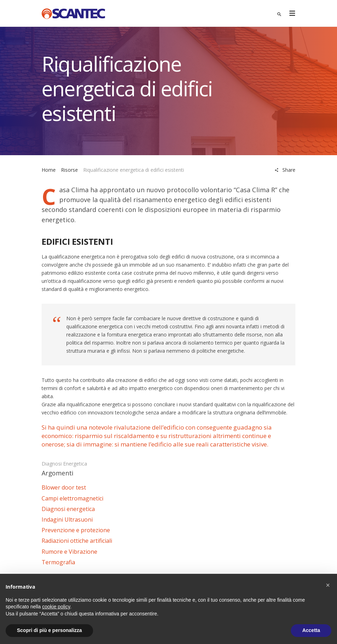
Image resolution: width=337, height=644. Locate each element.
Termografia (58, 562)
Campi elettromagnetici (72, 498)
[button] (328, 585)
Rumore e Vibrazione (69, 552)
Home (49, 170)
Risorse (69, 170)
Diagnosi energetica (64, 464)
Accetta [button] (311, 630)
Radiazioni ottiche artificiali (77, 541)
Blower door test (64, 487)
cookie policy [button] (56, 607)
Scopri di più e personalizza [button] (49, 630)
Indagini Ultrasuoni (67, 520)
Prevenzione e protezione (76, 530)
